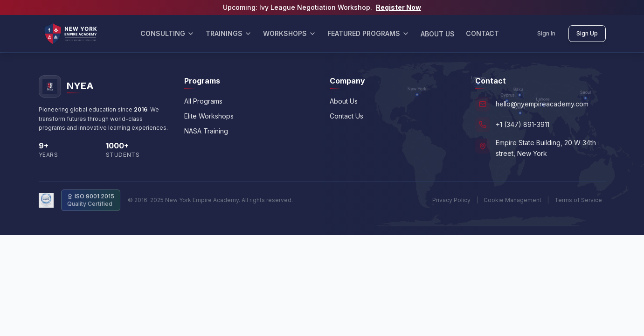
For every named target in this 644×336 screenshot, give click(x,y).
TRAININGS (229, 33)
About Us (344, 101)
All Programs (203, 101)
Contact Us (346, 116)
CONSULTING (167, 33)
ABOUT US (438, 34)
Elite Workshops (209, 116)
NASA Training (206, 131)
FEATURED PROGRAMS (368, 33)
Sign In (546, 33)
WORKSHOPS (290, 33)
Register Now (398, 7)
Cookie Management (512, 200)
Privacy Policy (451, 200)
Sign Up (587, 33)
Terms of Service (578, 200)
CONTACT (482, 33)
